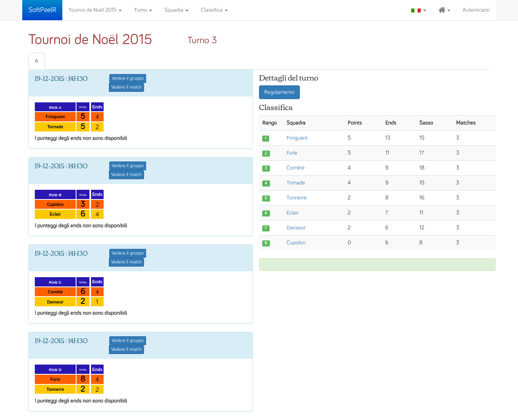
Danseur (296, 228)
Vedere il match (126, 87)
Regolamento (279, 92)
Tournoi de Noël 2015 (95, 10)
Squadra (176, 10)
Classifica (214, 10)
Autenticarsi (476, 10)
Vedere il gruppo (128, 78)
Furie (292, 153)
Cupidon (296, 243)
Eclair (293, 213)
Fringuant (297, 138)
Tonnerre (297, 198)
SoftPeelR (42, 10)
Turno (143, 10)
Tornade (296, 183)
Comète (296, 168)
